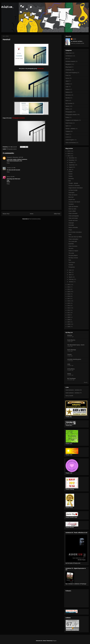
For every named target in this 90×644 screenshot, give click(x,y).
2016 (69, 301)
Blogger (54, 641)
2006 (69, 324)
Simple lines (72, 200)
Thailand (68, 131)
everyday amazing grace (74, 359)
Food (67, 75)
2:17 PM (13, 168)
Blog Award (69, 67)
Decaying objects (73, 255)
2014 (69, 306)
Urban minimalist (73, 213)
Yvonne (69, 354)
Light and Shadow (73, 207)
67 (69, 624)
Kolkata (68, 84)
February (71, 279)
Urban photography (74, 216)
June (70, 270)
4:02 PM (12, 177)
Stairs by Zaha (72, 209)
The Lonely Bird (73, 241)
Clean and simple (73, 218)
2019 (69, 294)
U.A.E (67, 137)
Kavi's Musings (72, 350)
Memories (68, 95)
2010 (69, 315)
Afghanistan (69, 53)
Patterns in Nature (73, 251)
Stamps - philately (70, 129)
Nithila (67, 109)
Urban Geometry (73, 246)
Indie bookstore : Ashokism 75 (73, 393)
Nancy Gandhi (69, 396)
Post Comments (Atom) (35, 219)
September (72, 165)
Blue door (71, 197)
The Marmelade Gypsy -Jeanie (76, 345)
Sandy (69, 374)
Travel (67, 134)
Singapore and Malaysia (72, 120)
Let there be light (73, 190)
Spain (67, 126)
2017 (69, 299)
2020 (69, 292)
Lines (70, 234)
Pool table (71, 225)
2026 (69, 151)
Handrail (71, 265)
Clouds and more (73, 220)
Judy (69, 364)
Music (67, 101)
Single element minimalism (76, 188)
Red (70, 181)
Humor (67, 78)
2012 (69, 310)
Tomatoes (71, 204)
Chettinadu (68, 70)
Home (32, 214)
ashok (74, 39)
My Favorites (69, 103)
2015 (69, 303)
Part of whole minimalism (75, 232)
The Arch (71, 248)
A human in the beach (74, 202)
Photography (69, 112)
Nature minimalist (73, 227)
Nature (67, 106)
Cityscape (71, 223)
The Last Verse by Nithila (75, 237)
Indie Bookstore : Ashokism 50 (74, 390)
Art (66, 59)
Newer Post (6, 214)
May (70, 272)
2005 (69, 327)
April (70, 275)
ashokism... (7, 7)
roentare (9, 168)
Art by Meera (71, 369)
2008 (69, 320)
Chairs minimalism (73, 239)
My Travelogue (71, 378)
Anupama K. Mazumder (12, 157)
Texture (70, 172)
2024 (69, 156)
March (71, 277)
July (70, 169)
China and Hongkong (71, 73)
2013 (69, 308)
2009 (69, 317)
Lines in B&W (72, 211)
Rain (70, 260)
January (71, 282)
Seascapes (71, 193)
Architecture (69, 56)
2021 (69, 289)
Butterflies (71, 244)
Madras (68, 89)
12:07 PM (21, 157)
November (72, 160)
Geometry (71, 179)
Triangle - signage (73, 183)
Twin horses (72, 262)
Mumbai (68, 98)
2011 (69, 313)
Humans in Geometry (74, 186)
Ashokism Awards (70, 61)
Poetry (67, 117)
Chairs (70, 230)
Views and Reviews (71, 143)
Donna (8, 177)
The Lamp (71, 253)
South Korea (69, 123)
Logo (67, 87)
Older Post (57, 214)
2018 (69, 296)
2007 (69, 322)
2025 (69, 154)
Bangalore (68, 64)
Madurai (68, 92)
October (71, 162)
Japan (67, 81)
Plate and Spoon (73, 195)
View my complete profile (78, 43)
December (72, 158)
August (71, 167)
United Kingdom (70, 140)
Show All (86, 382)
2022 (69, 287)
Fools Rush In (71, 340)
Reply (8, 163)
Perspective (72, 267)
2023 (69, 285)
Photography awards (12, 149)
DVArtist (70, 335)
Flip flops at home (73, 258)
